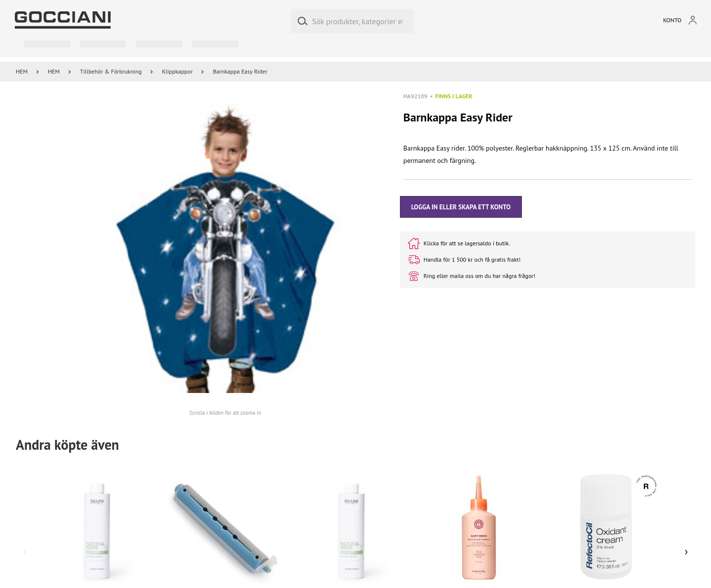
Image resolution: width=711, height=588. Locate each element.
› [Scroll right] (687, 551)
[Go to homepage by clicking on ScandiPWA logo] (63, 20)
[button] (225, 248)
